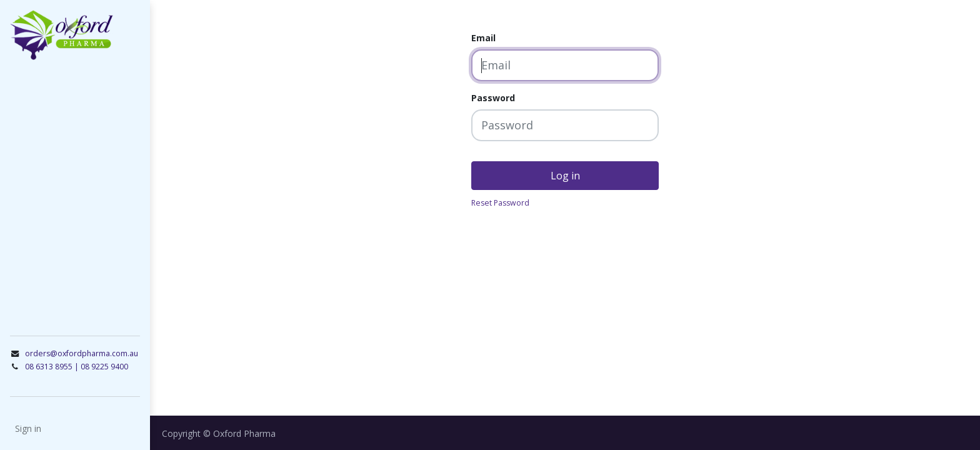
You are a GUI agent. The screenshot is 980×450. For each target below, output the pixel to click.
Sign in (28, 428)
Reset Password (500, 203)
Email (483, 38)
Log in (565, 176)
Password (493, 98)
